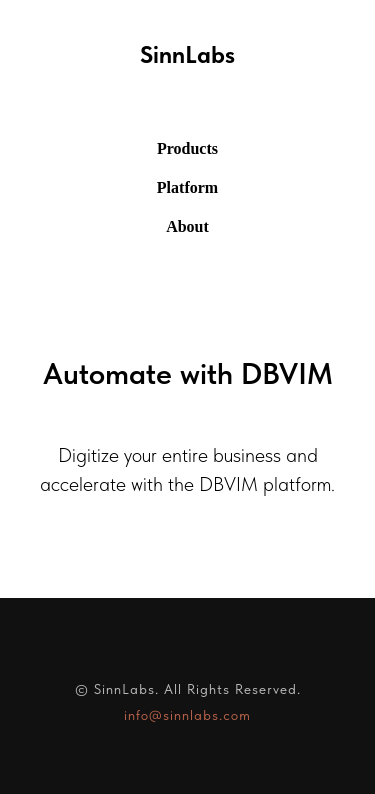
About (187, 226)
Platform (187, 187)
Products (187, 148)
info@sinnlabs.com (187, 715)
